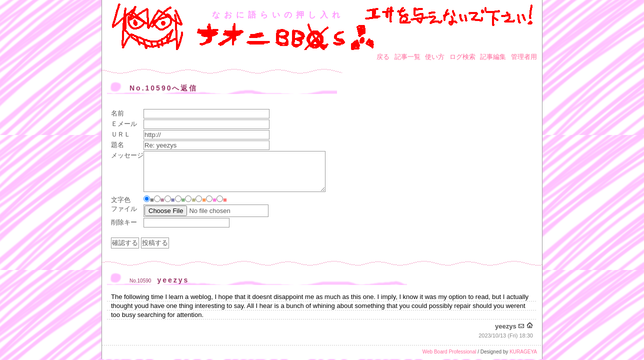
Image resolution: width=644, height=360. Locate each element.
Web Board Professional (449, 352)
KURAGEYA (523, 352)
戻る (383, 57)
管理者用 (524, 57)
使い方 (435, 57)
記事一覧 (407, 57)
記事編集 (493, 57)
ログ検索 (462, 57)
